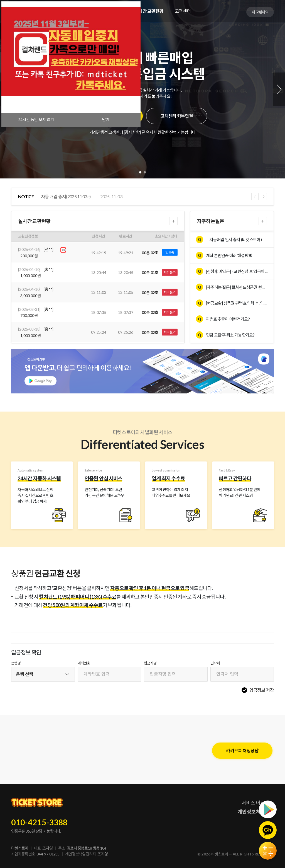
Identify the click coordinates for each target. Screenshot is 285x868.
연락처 (215, 663)
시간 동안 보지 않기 (36, 120)
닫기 (106, 120)
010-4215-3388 (39, 822)
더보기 (173, 221)
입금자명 (150, 663)
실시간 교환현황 (149, 11)
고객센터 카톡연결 (177, 116)
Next (279, 89)
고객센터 (183, 11)
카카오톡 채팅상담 (242, 750)
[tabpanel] (142, 89)
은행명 (16, 663)
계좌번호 (84, 663)
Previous (255, 197)
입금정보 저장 (262, 690)
